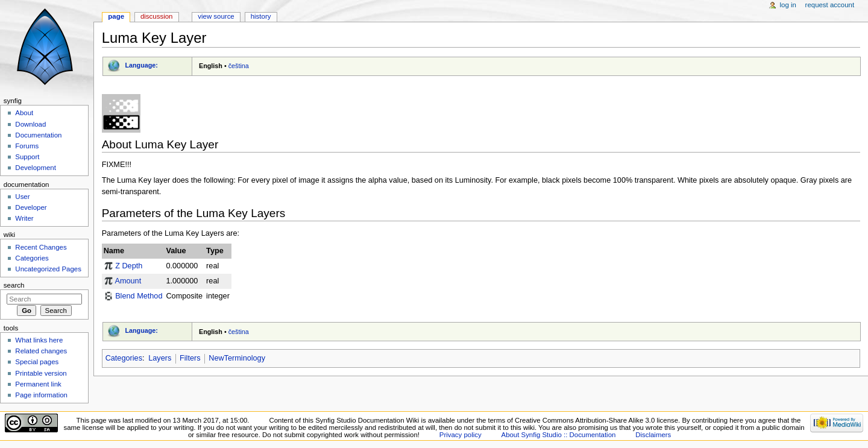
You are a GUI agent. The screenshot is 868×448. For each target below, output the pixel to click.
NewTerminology (237, 358)
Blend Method (139, 296)
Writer (24, 218)
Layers (160, 358)
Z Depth (129, 266)
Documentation (38, 135)
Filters (190, 358)
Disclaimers (653, 435)
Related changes (41, 351)
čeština (239, 66)
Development (35, 168)
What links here (39, 340)
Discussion (156, 16)
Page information (41, 395)
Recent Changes (41, 247)
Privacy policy (461, 435)
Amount (128, 281)
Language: (141, 65)
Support (27, 157)
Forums (27, 146)
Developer (31, 207)
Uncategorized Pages (48, 269)
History (261, 16)
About (24, 113)
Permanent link (38, 384)
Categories (124, 358)
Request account (830, 5)
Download (30, 124)
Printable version (41, 373)
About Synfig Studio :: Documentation (559, 435)
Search (14, 285)
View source (216, 16)
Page (116, 16)
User (22, 197)
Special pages (37, 362)
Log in (788, 5)
